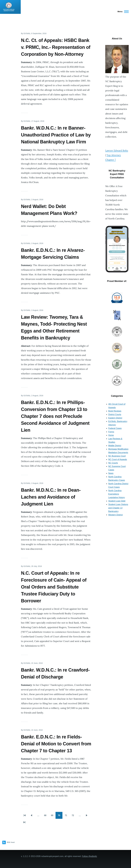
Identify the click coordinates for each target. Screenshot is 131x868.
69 (53, 816)
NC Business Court (117, 456)
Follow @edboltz (89, 856)
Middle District (115, 446)
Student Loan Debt (117, 501)
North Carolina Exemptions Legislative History (117, 494)
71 (67, 816)
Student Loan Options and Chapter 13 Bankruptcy (118, 508)
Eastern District (115, 418)
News (111, 473)
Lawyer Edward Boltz (117, 150)
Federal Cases (115, 428)
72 (74, 816)
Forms (111, 432)
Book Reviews (115, 411)
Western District (116, 515)
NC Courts (113, 463)
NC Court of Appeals (118, 459)
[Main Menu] (122, 12)
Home (111, 435)
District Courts (115, 414)
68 (46, 816)
